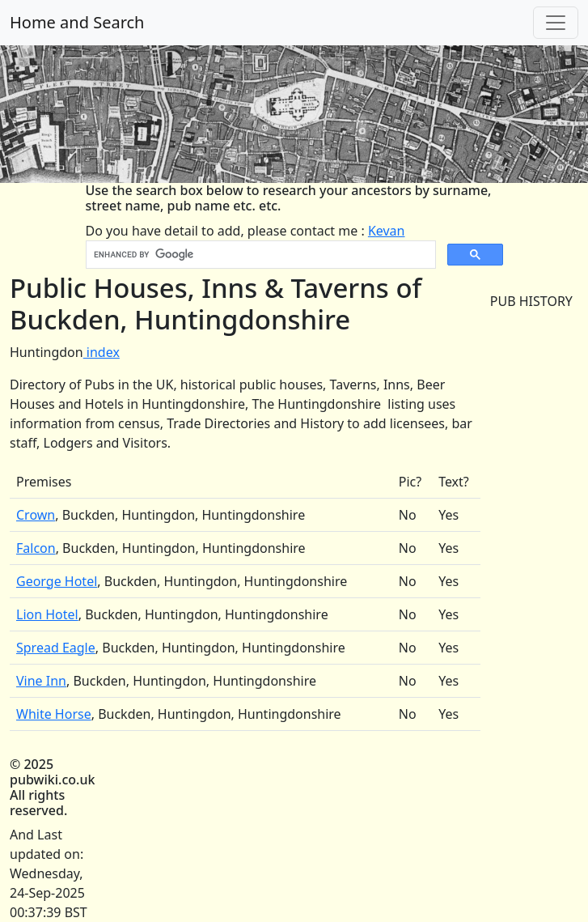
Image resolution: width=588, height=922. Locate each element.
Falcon (36, 548)
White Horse (54, 714)
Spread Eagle (56, 648)
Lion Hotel (47, 614)
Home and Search (77, 22)
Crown (36, 515)
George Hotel (57, 581)
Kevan (387, 231)
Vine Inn (41, 681)
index (102, 352)
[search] (259, 255)
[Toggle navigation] (556, 23)
